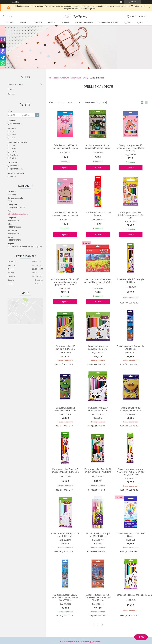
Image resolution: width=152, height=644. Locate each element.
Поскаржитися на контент (70, 642)
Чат (141, 637)
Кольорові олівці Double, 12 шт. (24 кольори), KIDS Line (98, 471)
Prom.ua (88, 639)
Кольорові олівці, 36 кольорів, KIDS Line (65, 348)
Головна (10, 23)
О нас (10, 89)
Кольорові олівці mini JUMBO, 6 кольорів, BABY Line (131, 215)
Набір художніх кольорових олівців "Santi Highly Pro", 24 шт (98, 282)
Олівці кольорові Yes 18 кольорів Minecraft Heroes (65, 147)
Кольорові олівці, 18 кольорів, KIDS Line (98, 409)
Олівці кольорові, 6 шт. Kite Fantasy (98, 214)
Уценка (140, 23)
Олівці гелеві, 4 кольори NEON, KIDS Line (98, 535)
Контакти (65, 23)
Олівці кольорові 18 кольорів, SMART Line (131, 409)
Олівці (85, 78)
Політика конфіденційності (90, 642)
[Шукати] (4, 16)
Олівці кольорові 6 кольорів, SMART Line (131, 348)
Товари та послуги (61, 78)
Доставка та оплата (84, 23)
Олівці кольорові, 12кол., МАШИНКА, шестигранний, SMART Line (98, 598)
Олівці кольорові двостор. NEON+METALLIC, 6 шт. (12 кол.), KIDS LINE (131, 472)
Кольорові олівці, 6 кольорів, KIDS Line (131, 281)
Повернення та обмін (108, 23)
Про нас (51, 23)
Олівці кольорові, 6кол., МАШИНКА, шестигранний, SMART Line (65, 598)
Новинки (38, 23)
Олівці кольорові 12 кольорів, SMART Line (65, 409)
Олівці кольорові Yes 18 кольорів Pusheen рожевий (65, 214)
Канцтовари (76, 78)
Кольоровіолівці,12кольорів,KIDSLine (131, 595)
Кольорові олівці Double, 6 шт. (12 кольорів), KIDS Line (65, 471)
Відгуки (127, 23)
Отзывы (11, 94)
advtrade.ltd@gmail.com (18, 214)
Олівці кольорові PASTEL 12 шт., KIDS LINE (65, 535)
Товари (23, 23)
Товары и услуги (15, 84)
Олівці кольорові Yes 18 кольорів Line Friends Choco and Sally (131, 148)
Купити (65, 168)
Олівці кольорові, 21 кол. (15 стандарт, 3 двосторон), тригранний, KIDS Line (65, 282)
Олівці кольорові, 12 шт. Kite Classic (131, 535)
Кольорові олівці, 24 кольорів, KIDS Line (98, 348)
